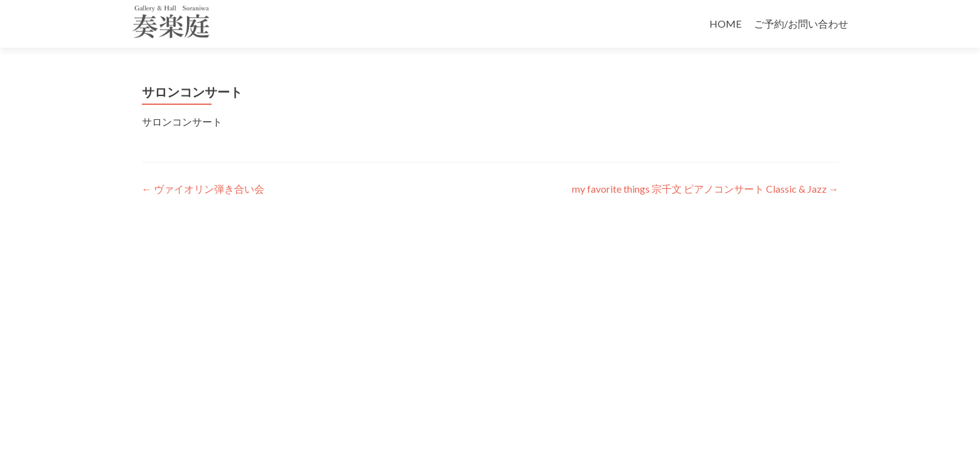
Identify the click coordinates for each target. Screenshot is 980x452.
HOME (725, 24)
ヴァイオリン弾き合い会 (203, 189)
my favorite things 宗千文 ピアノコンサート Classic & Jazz (705, 189)
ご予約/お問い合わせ (801, 24)
